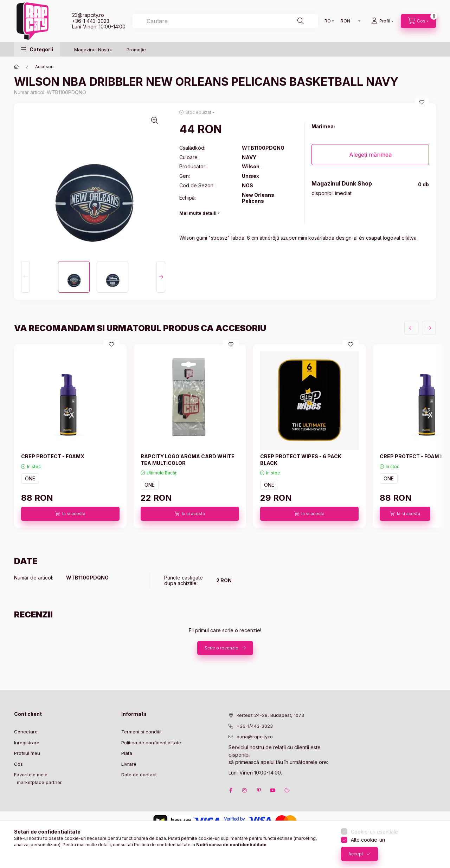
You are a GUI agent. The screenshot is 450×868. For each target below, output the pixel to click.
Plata (127, 753)
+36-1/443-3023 (255, 726)
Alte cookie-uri (368, 840)
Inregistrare (27, 743)
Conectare (26, 732)
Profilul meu (27, 753)
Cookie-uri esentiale (374, 832)
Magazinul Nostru (93, 50)
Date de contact (139, 775)
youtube (273, 790)
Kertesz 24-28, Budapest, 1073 (270, 715)
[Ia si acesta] (70, 514)
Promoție (136, 50)
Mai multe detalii (198, 213)
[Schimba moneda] (349, 21)
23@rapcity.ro (88, 15)
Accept (356, 854)
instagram (245, 790)
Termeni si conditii (141, 732)
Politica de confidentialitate (151, 743)
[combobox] (225, 21)
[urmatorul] (429, 328)
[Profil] (382, 21)
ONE (30, 478)
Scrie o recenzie (221, 648)
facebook (231, 790)
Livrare (129, 764)
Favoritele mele (31, 775)
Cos (18, 764)
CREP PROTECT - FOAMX (53, 456)
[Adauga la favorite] (422, 102)
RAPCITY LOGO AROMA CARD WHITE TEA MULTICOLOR (188, 459)
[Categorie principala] (17, 67)
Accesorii (45, 67)
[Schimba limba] (328, 21)
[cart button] (418, 21)
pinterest (259, 790)
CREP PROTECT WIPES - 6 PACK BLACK (301, 459)
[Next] (161, 277)
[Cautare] (301, 21)
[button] (37, 49)
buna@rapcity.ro (255, 737)
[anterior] (411, 328)
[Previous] (25, 277)
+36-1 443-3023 (91, 21)
